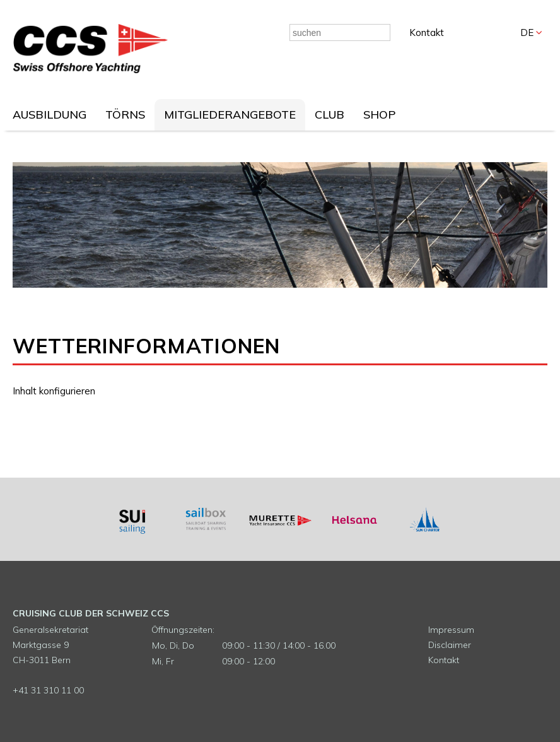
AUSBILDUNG (50, 115)
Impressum (451, 630)
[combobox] (340, 32)
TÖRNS (125, 115)
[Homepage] (90, 70)
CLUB (330, 115)
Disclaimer (450, 645)
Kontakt (427, 32)
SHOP (379, 115)
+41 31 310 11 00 (48, 690)
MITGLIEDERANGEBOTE (230, 115)
